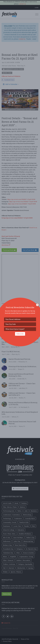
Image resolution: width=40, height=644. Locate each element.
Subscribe (20, 334)
